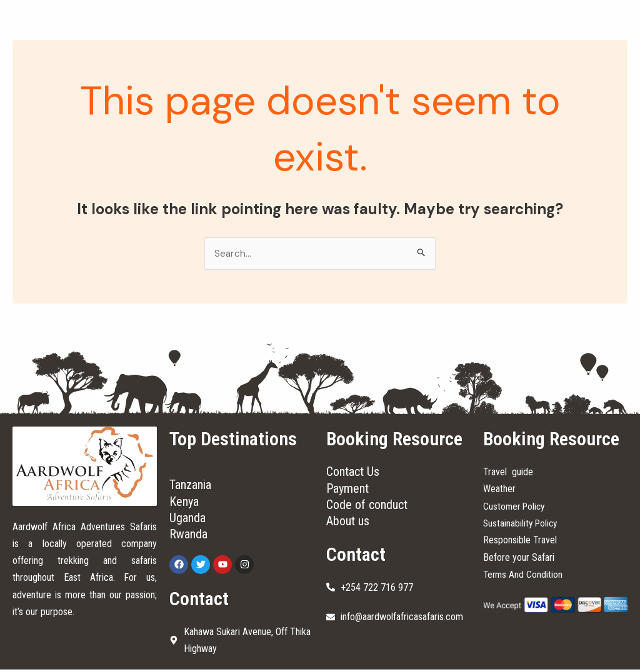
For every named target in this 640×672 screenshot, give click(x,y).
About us (348, 523)
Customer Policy (516, 506)
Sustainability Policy (522, 524)
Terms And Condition (524, 574)
